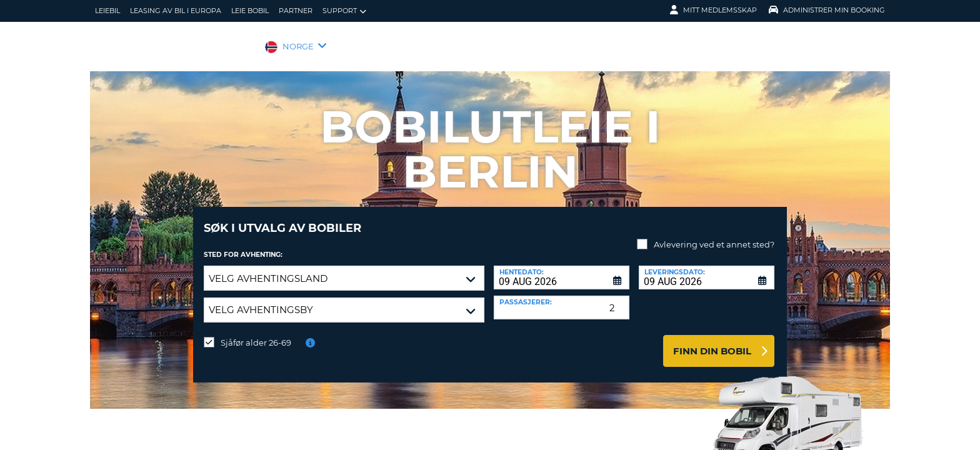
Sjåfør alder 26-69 (256, 333)
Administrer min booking (827, 10)
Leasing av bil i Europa (176, 11)
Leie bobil (250, 11)
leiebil (107, 11)
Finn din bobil (712, 342)
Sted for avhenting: (243, 245)
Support (344, 11)
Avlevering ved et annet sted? (714, 235)
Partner (296, 11)
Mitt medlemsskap (713, 10)
